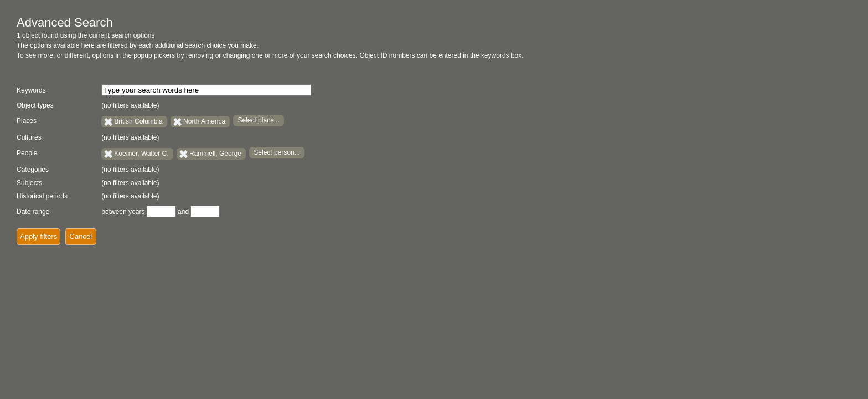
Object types (35, 105)
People (27, 153)
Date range (33, 212)
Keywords (31, 90)
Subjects (29, 183)
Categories (33, 170)
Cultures (29, 137)
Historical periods (42, 196)
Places (27, 121)
